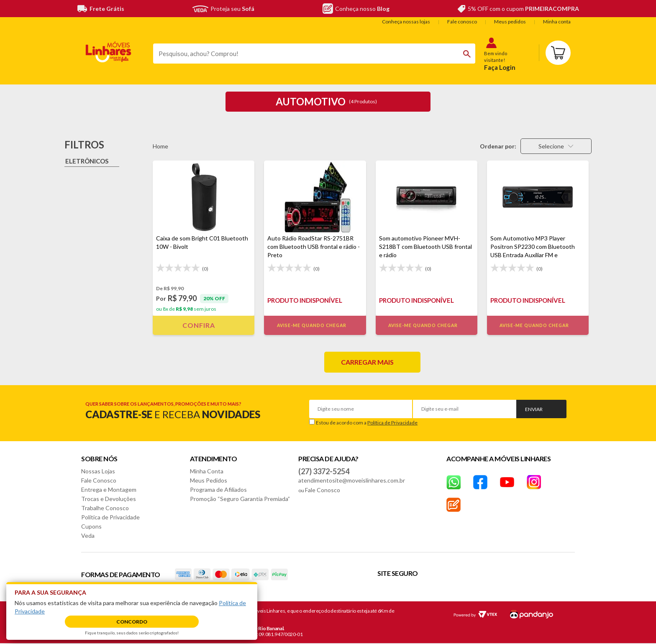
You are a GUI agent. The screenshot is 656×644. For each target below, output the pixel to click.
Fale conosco (462, 22)
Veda (88, 535)
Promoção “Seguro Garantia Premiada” (240, 499)
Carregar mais (367, 362)
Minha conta (557, 22)
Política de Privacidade (392, 423)
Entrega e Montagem (109, 489)
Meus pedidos (510, 22)
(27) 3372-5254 (324, 471)
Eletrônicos (87, 161)
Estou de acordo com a (367, 423)
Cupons (91, 526)
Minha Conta (207, 471)
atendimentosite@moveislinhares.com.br (352, 480)
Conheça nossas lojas (406, 22)
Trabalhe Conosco (105, 508)
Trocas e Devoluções (109, 499)
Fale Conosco (99, 480)
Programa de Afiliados (218, 489)
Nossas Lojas (98, 471)
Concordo (132, 622)
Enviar (534, 409)
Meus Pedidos (209, 480)
